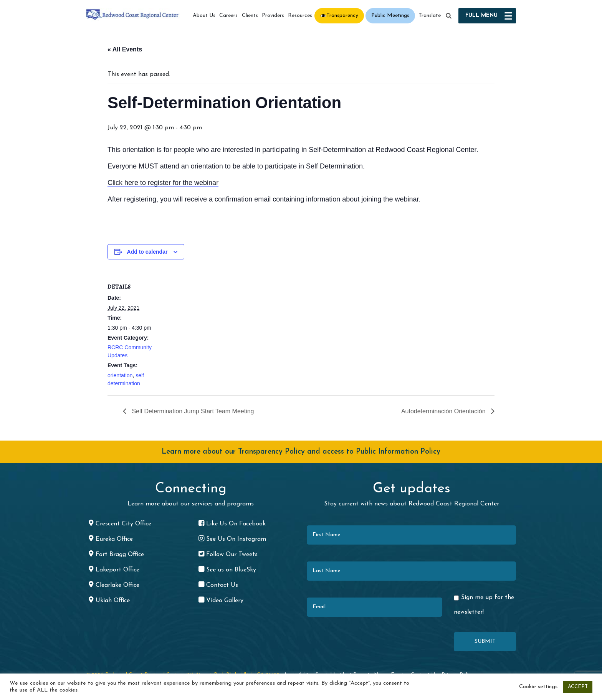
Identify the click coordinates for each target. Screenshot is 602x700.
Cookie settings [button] (538, 687)
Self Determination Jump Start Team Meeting (192, 411)
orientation (120, 375)
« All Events (125, 49)
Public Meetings (390, 16)
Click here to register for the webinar (163, 183)
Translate (430, 16)
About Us (204, 16)
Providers (273, 16)
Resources (300, 16)
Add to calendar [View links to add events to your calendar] (147, 252)
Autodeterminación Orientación (444, 411)
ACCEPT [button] (578, 687)
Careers (228, 16)
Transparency (342, 16)
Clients (250, 16)
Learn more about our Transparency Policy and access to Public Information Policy (301, 452)
